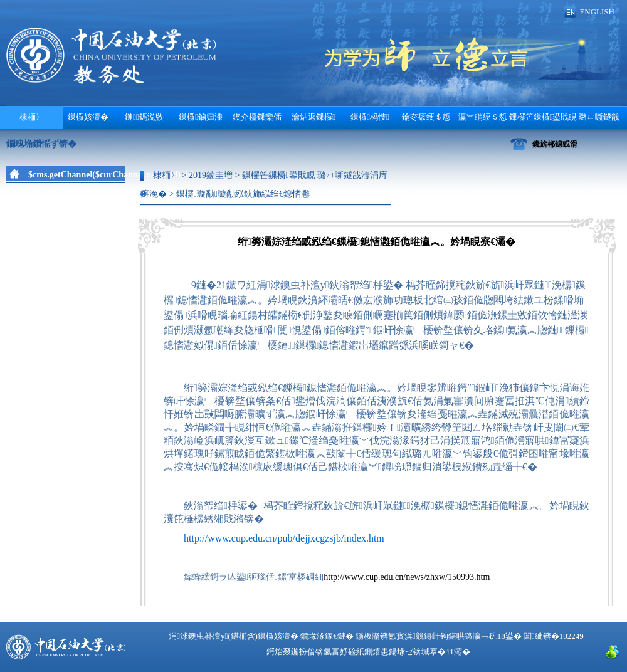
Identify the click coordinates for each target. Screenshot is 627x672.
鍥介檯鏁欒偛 (257, 117)
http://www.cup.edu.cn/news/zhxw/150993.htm (407, 577)
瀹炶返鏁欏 (313, 117)
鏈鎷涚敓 (144, 117)
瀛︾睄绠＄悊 (483, 117)
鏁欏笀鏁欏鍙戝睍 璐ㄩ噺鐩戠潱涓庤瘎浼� (565, 120)
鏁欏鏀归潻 (201, 117)
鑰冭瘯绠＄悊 (426, 117)
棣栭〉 (32, 117)
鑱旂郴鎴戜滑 (555, 144)
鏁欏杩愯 (370, 117)
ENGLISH (597, 12)
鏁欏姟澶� (88, 117)
